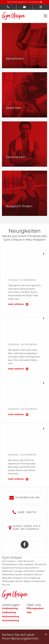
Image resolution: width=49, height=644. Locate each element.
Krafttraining (9, 612)
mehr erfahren (16, 304)
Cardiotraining (10, 608)
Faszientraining (10, 620)
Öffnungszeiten (35, 608)
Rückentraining (10, 617)
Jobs (29, 612)
